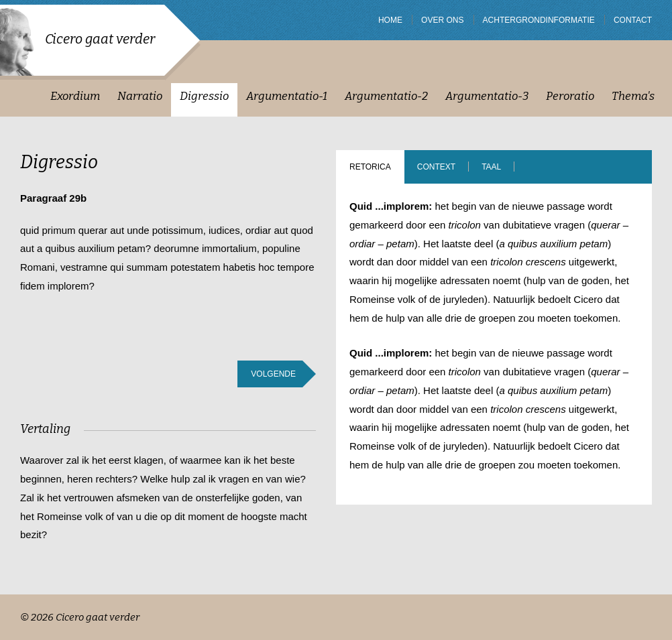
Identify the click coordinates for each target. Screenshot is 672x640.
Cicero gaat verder (100, 39)
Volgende (273, 374)
